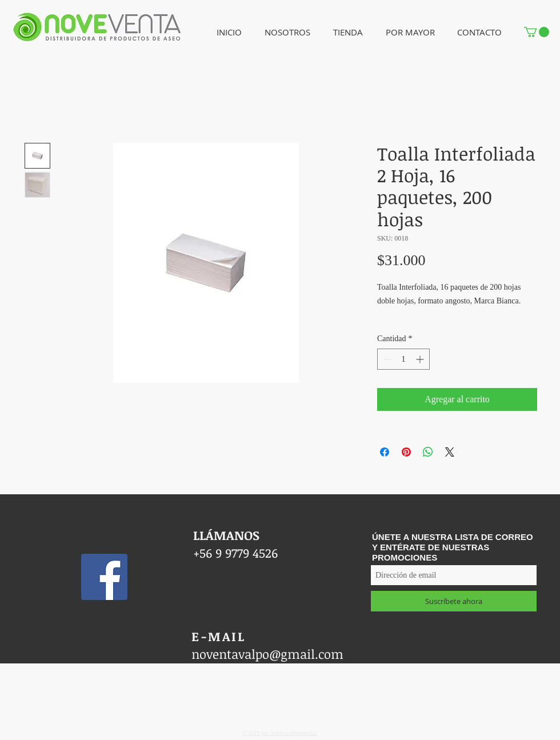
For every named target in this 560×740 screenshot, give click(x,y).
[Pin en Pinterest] (406, 452)
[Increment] (421, 359)
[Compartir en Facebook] (385, 452)
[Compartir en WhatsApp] (428, 452)
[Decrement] (386, 359)
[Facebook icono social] (104, 577)
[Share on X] (450, 452)
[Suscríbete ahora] (454, 601)
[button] (287, 32)
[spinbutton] (403, 359)
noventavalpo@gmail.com (267, 654)
